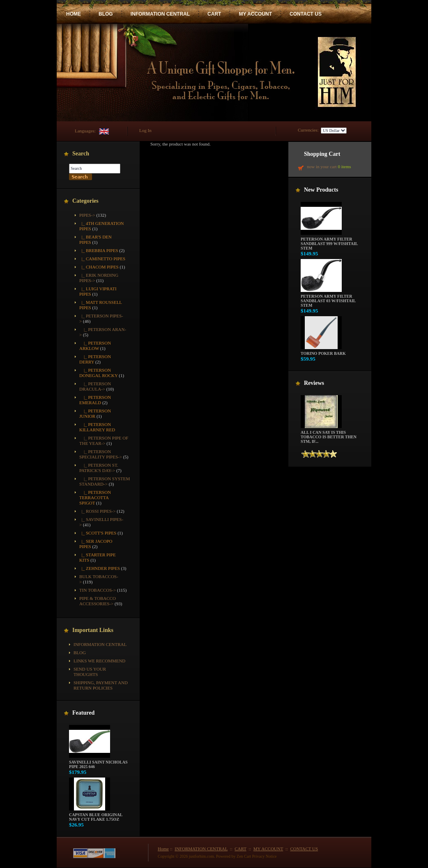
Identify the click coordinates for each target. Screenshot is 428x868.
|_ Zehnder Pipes (100, 568)
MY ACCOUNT (255, 14)
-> (87, 215)
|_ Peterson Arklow (95, 346)
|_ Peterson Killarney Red (97, 427)
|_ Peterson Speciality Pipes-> (101, 454)
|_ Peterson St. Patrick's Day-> (99, 468)
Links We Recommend (99, 661)
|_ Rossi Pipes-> (97, 511)
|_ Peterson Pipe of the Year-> (104, 441)
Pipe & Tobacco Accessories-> (98, 601)
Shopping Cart (322, 154)
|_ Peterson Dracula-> (95, 386)
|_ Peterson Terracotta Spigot (95, 498)
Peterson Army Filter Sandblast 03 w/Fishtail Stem (328, 299)
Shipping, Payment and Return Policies (101, 685)
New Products (321, 190)
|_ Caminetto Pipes (102, 259)
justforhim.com (201, 856)
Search (81, 154)
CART (214, 14)
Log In (145, 130)
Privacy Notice (265, 856)
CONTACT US (306, 14)
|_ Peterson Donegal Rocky (99, 373)
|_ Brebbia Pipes (99, 250)
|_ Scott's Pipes (98, 533)
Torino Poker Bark (323, 352)
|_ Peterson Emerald (95, 400)
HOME (74, 14)
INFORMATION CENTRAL (160, 14)
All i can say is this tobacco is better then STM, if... (329, 435)
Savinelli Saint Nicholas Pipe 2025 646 (98, 763)
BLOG (106, 14)
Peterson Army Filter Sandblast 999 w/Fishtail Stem (329, 242)
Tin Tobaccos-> (98, 590)
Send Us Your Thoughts (90, 672)
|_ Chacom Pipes (99, 267)
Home (163, 849)
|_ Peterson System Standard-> (105, 481)
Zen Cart (244, 856)
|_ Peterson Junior (95, 413)
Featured (83, 713)
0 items (344, 167)
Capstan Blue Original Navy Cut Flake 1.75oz (96, 815)
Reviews (314, 383)
